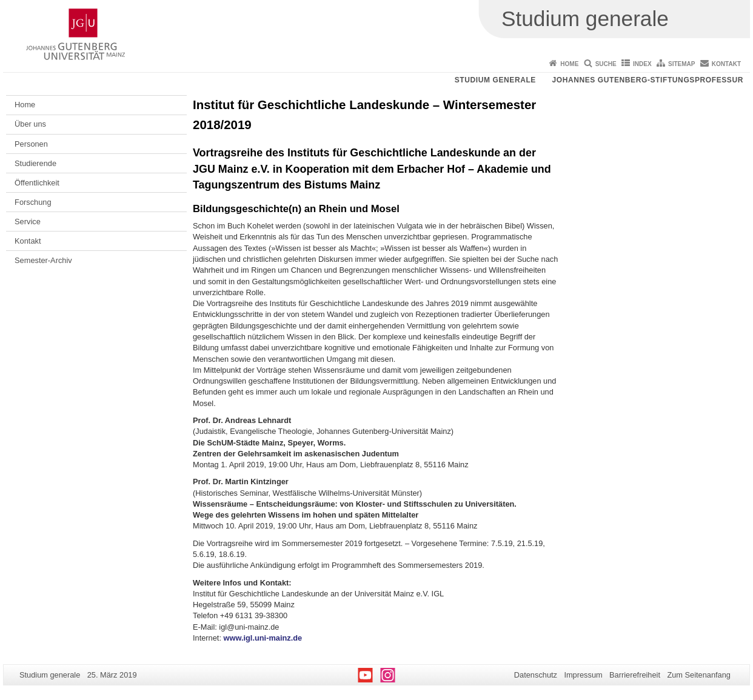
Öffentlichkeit (37, 183)
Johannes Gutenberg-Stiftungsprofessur (648, 80)
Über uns (30, 124)
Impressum (583, 675)
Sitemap (681, 64)
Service (28, 222)
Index (642, 64)
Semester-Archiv (43, 260)
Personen (31, 144)
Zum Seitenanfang (699, 675)
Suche (606, 64)
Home (569, 64)
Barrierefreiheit (635, 675)
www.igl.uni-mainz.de (263, 638)
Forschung (33, 202)
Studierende (35, 163)
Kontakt (726, 64)
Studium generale (495, 80)
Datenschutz (536, 675)
